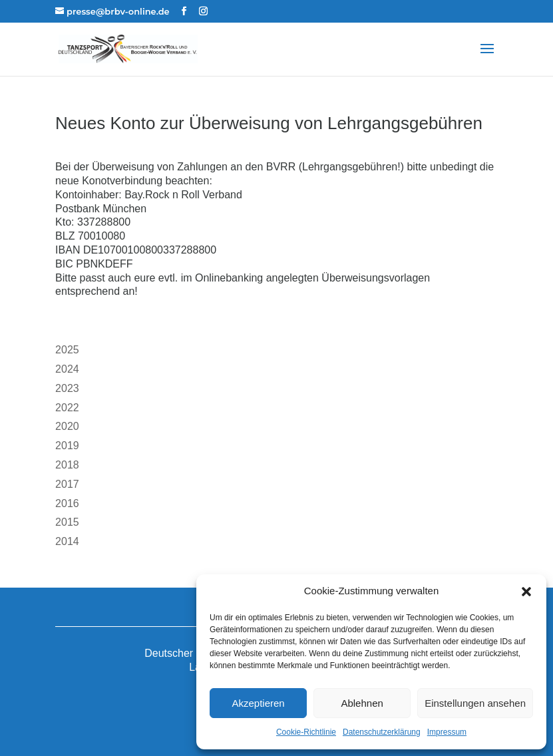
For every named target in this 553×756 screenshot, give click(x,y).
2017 (67, 484)
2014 (67, 541)
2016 (67, 503)
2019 (67, 446)
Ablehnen (362, 703)
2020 (67, 426)
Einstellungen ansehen (475, 703)
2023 (67, 388)
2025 (67, 350)
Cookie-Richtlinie (306, 732)
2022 (67, 408)
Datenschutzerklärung (382, 732)
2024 (67, 369)
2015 (67, 522)
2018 (67, 465)
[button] (526, 592)
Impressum (447, 732)
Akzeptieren (258, 703)
